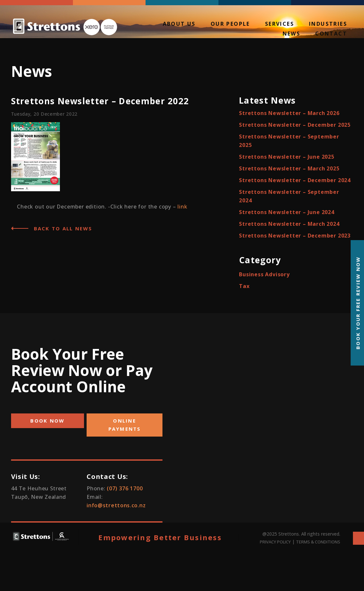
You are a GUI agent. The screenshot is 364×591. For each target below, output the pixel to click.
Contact (331, 34)
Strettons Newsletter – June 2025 (287, 157)
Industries (328, 24)
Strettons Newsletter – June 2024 (287, 212)
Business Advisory (264, 274)
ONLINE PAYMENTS (125, 425)
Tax (244, 286)
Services (280, 24)
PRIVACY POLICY (275, 542)
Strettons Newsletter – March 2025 (289, 168)
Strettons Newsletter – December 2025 (295, 125)
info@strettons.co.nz (116, 505)
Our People (230, 24)
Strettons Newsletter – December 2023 (295, 236)
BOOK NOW (47, 421)
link (182, 207)
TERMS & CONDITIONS (318, 542)
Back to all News (63, 228)
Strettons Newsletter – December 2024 (295, 180)
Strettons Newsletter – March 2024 (289, 224)
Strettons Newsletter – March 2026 (289, 113)
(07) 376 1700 (125, 488)
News (292, 34)
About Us (179, 24)
